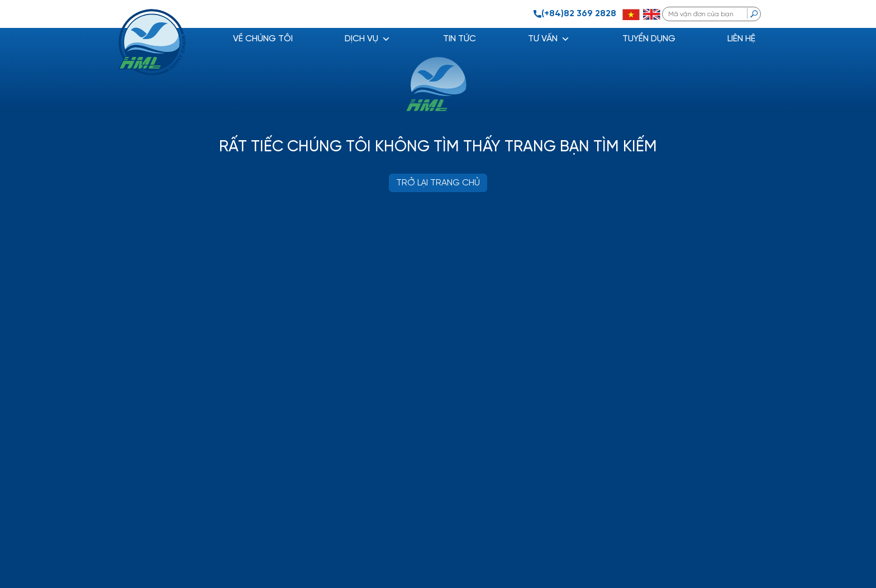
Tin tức (460, 39)
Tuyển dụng (649, 39)
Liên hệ (741, 39)
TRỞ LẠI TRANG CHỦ (438, 183)
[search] (754, 13)
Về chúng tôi (263, 39)
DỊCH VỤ (368, 39)
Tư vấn (549, 39)
